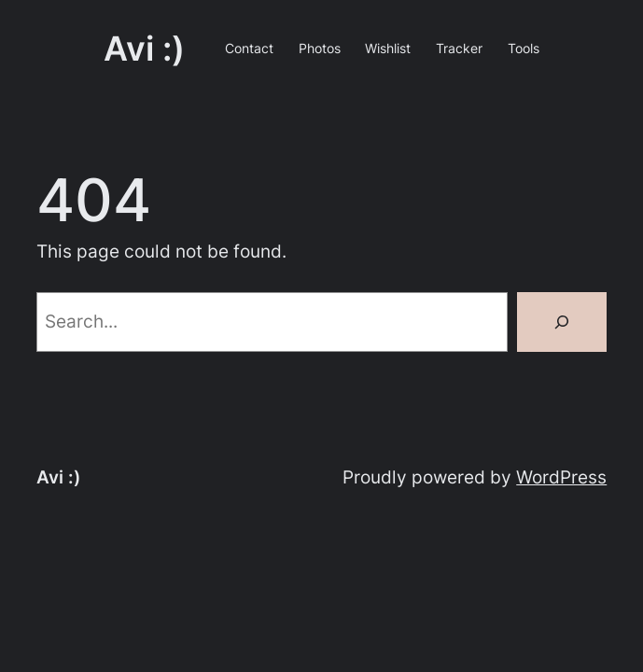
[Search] (562, 322)
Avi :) (144, 49)
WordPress (561, 477)
